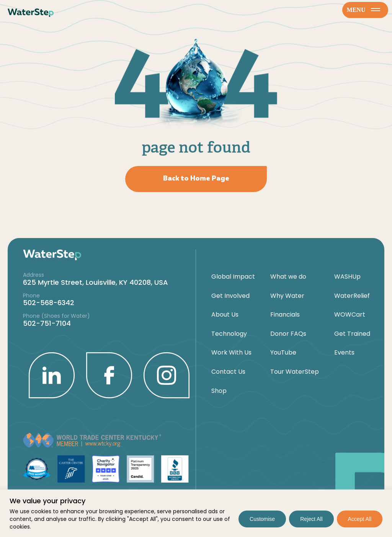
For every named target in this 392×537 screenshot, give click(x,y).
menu (364, 10)
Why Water (287, 296)
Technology (229, 334)
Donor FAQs (288, 334)
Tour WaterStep (295, 372)
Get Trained (352, 334)
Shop (219, 391)
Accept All (360, 519)
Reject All (311, 519)
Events (344, 353)
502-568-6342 (49, 303)
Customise (262, 519)
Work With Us (231, 353)
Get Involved (230, 296)
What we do (288, 277)
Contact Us (228, 372)
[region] (196, 513)
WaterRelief (352, 296)
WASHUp (347, 277)
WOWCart (350, 315)
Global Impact (233, 277)
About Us (225, 315)
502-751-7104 (47, 323)
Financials (285, 315)
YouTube (283, 353)
